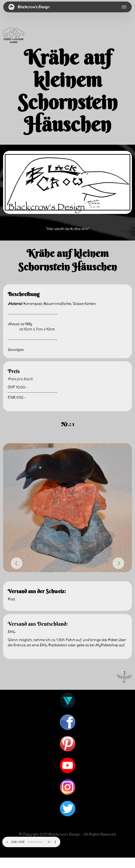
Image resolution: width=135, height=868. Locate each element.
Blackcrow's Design (34, 7)
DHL (12, 632)
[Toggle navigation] (124, 7)
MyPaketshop (107, 645)
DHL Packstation (54, 645)
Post (11, 599)
